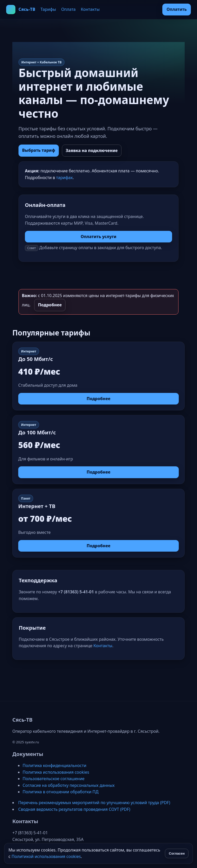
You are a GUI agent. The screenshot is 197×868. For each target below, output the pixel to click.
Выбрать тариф (39, 150)
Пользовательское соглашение (54, 779)
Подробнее (50, 305)
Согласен (177, 853)
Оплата (68, 9)
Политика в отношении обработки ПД (60, 792)
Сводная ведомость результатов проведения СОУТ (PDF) (74, 809)
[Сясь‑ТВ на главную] (21, 10)
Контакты (90, 9)
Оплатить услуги (98, 237)
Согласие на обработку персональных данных (69, 785)
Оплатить (177, 9)
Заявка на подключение (92, 150)
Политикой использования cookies (46, 856)
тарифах (65, 178)
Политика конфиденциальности (54, 765)
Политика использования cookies (56, 772)
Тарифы (48, 9)
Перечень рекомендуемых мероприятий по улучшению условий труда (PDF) (94, 803)
